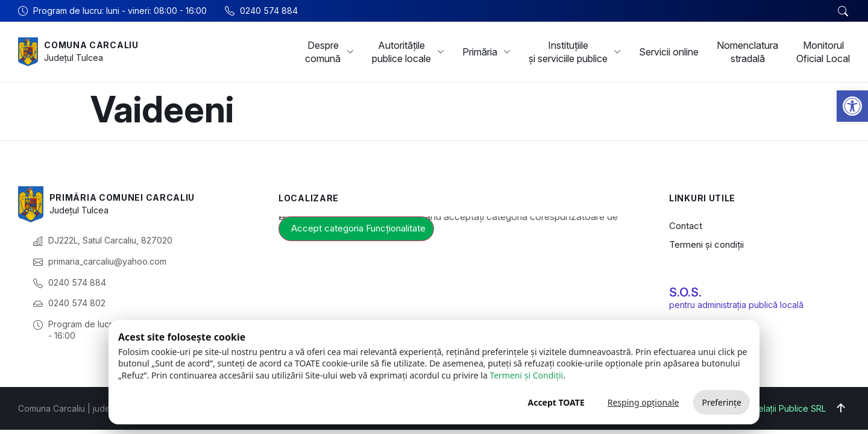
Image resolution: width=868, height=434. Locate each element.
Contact (686, 226)
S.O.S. (685, 292)
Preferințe (722, 402)
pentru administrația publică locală (736, 305)
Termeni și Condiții (526, 375)
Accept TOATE (556, 402)
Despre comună (329, 52)
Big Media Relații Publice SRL (768, 408)
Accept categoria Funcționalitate (358, 228)
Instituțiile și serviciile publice (575, 52)
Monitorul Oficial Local (823, 52)
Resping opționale (643, 402)
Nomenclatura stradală (747, 52)
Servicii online (669, 52)
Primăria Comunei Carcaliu (122, 197)
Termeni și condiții (706, 244)
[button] (852, 106)
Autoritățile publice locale (408, 52)
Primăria (486, 52)
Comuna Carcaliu (91, 45)
